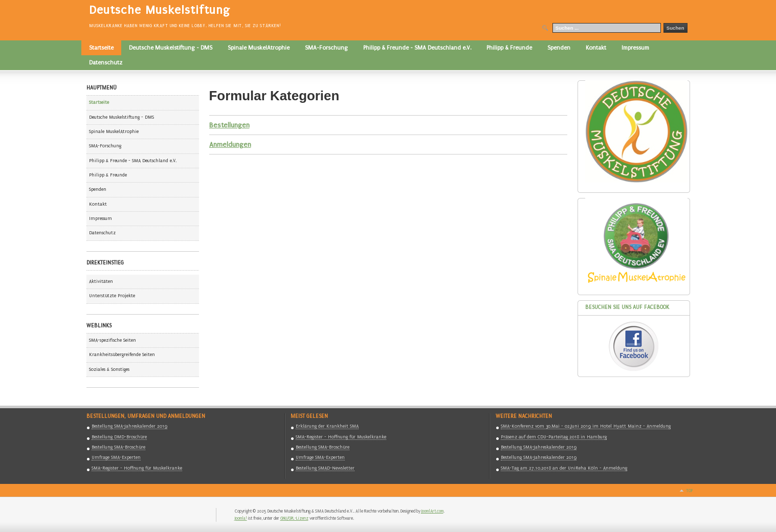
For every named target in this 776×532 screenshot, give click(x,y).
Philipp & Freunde (108, 175)
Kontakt (98, 204)
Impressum (101, 218)
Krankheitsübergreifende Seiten (122, 354)
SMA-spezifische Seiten (113, 340)
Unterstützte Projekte (112, 296)
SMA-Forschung (105, 146)
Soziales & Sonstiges (109, 369)
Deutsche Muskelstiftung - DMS (121, 117)
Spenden (98, 189)
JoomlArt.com (433, 511)
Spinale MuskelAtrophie (114, 131)
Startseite (99, 102)
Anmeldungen (230, 145)
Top (689, 491)
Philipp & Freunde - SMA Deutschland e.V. (133, 161)
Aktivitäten (101, 281)
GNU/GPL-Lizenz (294, 518)
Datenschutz (102, 233)
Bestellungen (229, 125)
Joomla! (241, 518)
